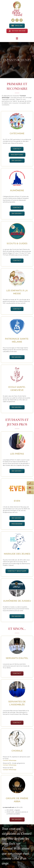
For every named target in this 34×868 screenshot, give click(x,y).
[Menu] (17, 38)
